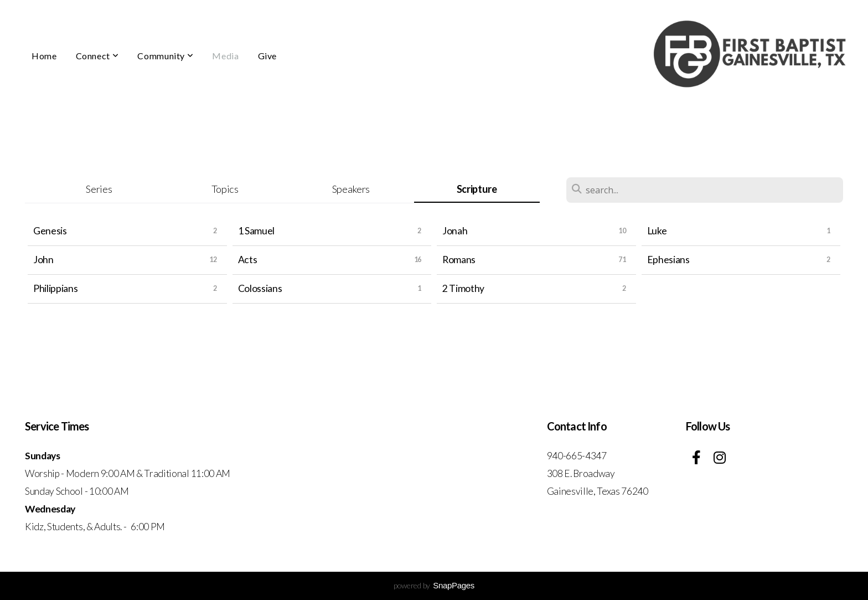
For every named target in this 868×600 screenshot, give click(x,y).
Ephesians (668, 260)
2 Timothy (463, 288)
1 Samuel (256, 231)
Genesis (50, 231)
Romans (459, 260)
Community (165, 56)
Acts (248, 260)
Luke (657, 231)
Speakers (351, 189)
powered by (434, 585)
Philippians (55, 288)
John (43, 260)
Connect (97, 56)
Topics (225, 189)
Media (225, 56)
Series (99, 189)
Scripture (477, 189)
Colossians (260, 288)
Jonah (455, 231)
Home (44, 56)
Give (268, 56)
